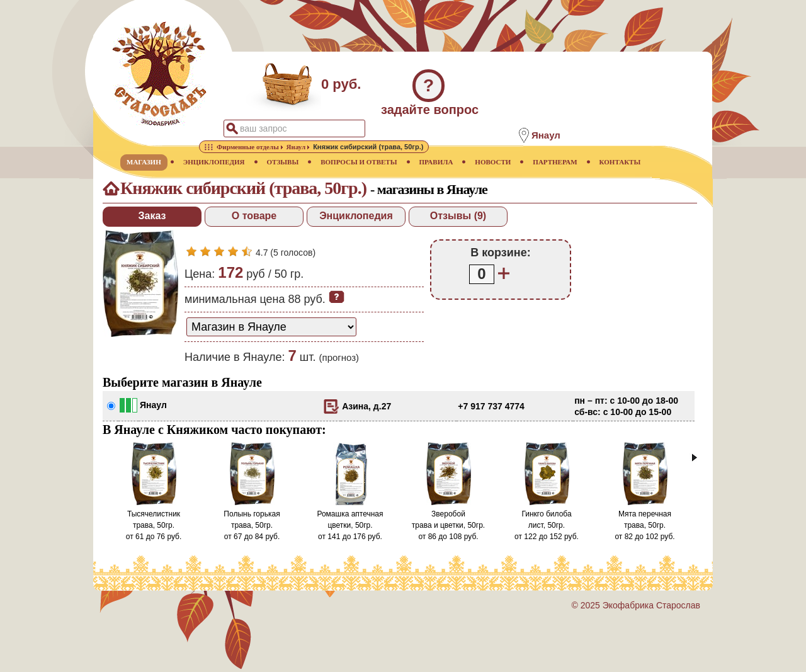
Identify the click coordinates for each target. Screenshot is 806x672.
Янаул (153, 405)
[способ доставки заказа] (271, 327)
